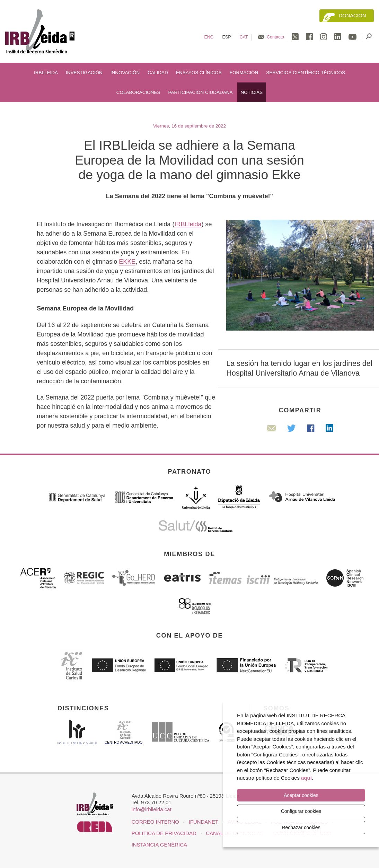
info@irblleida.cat (152, 809)
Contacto (275, 37)
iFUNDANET (204, 822)
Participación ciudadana (200, 92)
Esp (227, 37)
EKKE (127, 262)
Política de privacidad (164, 833)
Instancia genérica (159, 845)
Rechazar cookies (301, 827)
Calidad (158, 73)
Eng (209, 37)
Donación (352, 16)
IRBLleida (46, 73)
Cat (244, 37)
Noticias (252, 92)
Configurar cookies (301, 811)
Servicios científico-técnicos (306, 73)
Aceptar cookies (301, 796)
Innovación (125, 73)
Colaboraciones (138, 92)
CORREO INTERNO (155, 822)
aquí (306, 778)
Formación (244, 73)
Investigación (84, 73)
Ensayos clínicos (199, 73)
